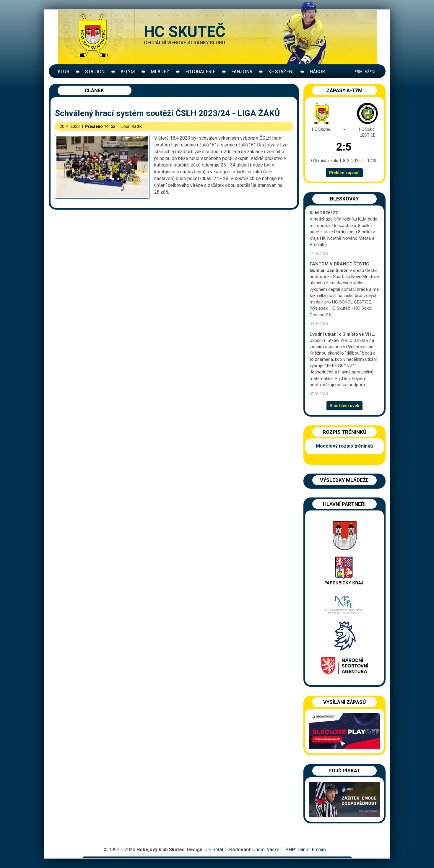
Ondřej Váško (266, 850)
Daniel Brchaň (312, 850)
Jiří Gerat (214, 850)
